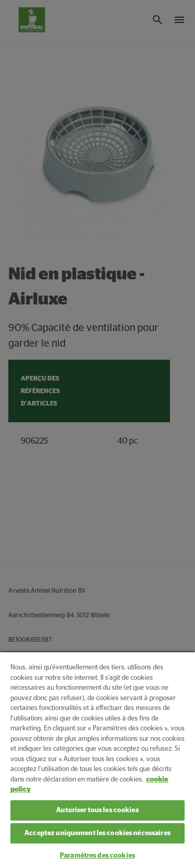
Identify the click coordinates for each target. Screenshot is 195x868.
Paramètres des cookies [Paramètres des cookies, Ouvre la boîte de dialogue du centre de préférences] (97, 856)
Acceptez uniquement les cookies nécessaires (97, 833)
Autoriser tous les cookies (97, 810)
